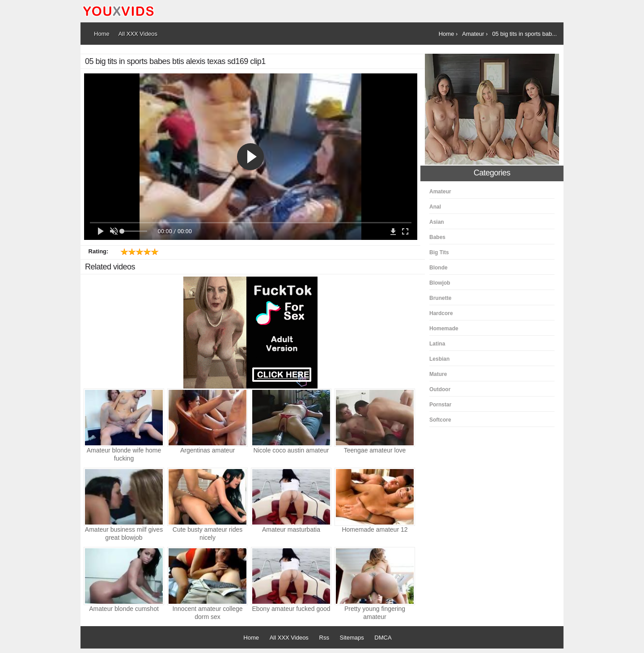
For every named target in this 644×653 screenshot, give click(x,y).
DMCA (383, 638)
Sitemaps (352, 638)
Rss (324, 638)
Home (251, 638)
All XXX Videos (289, 638)
